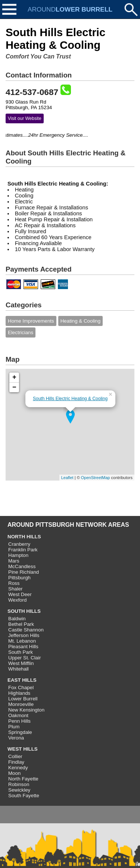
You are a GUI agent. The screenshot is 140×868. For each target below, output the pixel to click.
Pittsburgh (19, 578)
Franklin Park (23, 550)
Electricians (21, 332)
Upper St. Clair (24, 658)
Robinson (19, 784)
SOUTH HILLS (24, 611)
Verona (16, 738)
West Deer (20, 594)
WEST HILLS (23, 749)
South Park (21, 652)
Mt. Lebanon (22, 641)
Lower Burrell (23, 699)
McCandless (22, 566)
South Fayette (24, 796)
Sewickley (19, 790)
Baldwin (17, 619)
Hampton (18, 555)
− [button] (14, 387)
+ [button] (14, 377)
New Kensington (26, 710)
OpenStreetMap (96, 478)
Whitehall (18, 669)
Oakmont (18, 715)
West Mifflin (21, 663)
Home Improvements (31, 321)
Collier (15, 756)
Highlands (19, 693)
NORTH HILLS (24, 537)
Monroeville (21, 704)
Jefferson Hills (24, 635)
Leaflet (67, 478)
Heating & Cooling (80, 321)
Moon (14, 773)
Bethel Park (21, 624)
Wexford (17, 600)
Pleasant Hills (23, 647)
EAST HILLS (22, 680)
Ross (14, 583)
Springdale (20, 732)
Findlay (16, 762)
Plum (14, 727)
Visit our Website (25, 118)
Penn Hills (19, 721)
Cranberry (19, 544)
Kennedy (18, 768)
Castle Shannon (26, 630)
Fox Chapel (21, 688)
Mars (14, 561)
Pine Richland (24, 572)
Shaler (15, 589)
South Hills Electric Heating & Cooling (70, 399)
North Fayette (23, 779)
